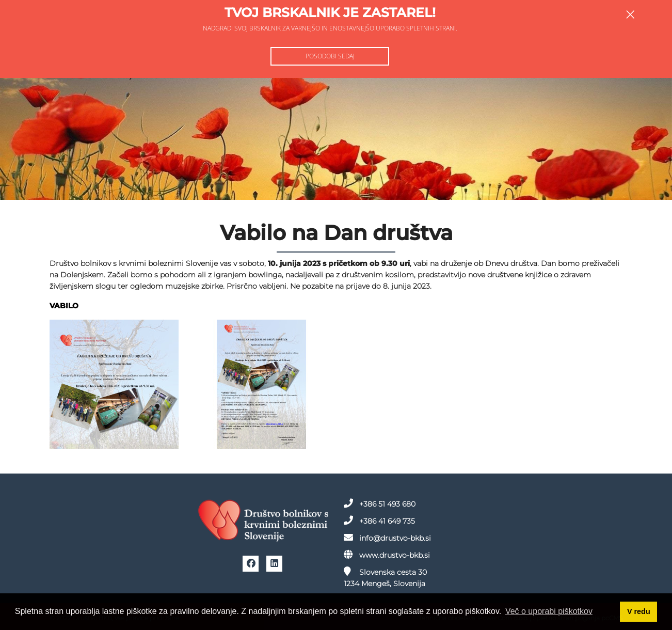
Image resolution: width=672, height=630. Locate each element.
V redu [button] (639, 611)
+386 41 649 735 (379, 521)
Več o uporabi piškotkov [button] (549, 611)
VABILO (64, 306)
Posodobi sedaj (330, 56)
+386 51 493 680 (380, 503)
